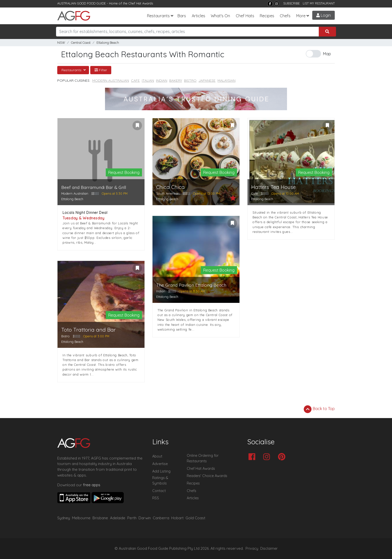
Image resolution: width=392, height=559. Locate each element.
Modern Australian (111, 80)
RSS (156, 498)
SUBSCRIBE (291, 3)
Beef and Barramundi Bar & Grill (94, 187)
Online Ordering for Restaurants (203, 458)
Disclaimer (269, 549)
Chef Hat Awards (141, 3)
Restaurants (158, 16)
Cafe (135, 80)
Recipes (267, 16)
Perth (132, 518)
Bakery (176, 80)
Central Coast (81, 43)
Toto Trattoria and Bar (88, 330)
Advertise (160, 464)
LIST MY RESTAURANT (319, 3)
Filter (101, 70)
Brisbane (100, 518)
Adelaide (118, 518)
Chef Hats (245, 16)
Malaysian (226, 80)
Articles (198, 16)
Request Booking (124, 172)
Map (327, 54)
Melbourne (81, 518)
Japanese (207, 80)
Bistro (190, 80)
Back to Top (319, 409)
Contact (159, 491)
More (301, 16)
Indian (162, 80)
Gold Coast (195, 518)
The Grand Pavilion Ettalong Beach (191, 285)
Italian (148, 80)
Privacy (252, 549)
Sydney (64, 518)
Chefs (285, 16)
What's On (220, 16)
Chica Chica (170, 187)
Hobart (177, 518)
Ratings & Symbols (160, 481)
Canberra (161, 518)
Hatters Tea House (273, 187)
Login (323, 15)
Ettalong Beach (108, 43)
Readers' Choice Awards (207, 476)
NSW (61, 43)
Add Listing (161, 471)
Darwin (145, 518)
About (157, 456)
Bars (182, 16)
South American (168, 193)
